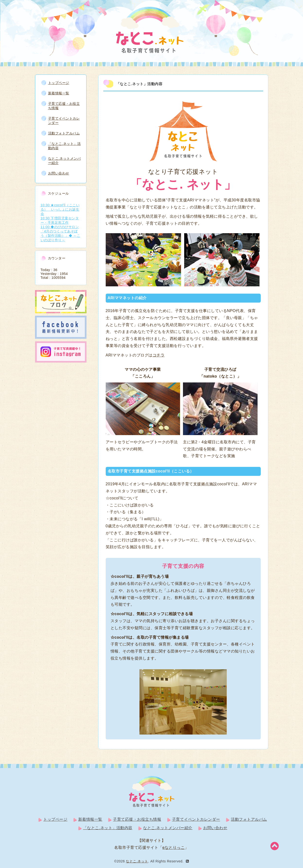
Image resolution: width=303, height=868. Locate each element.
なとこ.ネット (137, 861)
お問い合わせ (59, 173)
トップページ (59, 82)
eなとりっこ (173, 847)
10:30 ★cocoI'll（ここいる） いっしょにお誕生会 (60, 209)
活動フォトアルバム (64, 133)
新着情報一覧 (59, 93)
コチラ (159, 355)
